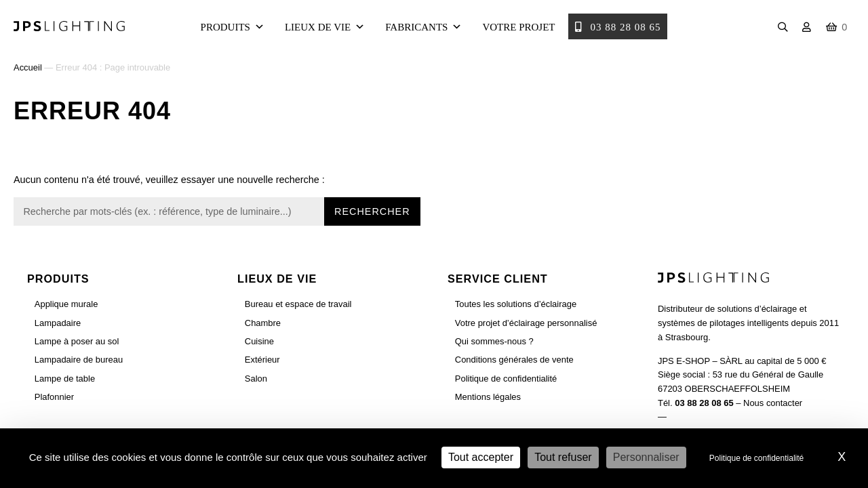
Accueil (28, 67)
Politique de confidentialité (506, 379)
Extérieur (262, 360)
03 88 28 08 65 (618, 27)
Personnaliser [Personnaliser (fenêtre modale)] (646, 457)
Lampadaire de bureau (79, 360)
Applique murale (66, 304)
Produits (233, 27)
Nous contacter (773, 403)
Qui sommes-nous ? (494, 341)
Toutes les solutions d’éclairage (516, 304)
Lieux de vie (325, 27)
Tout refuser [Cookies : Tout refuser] (563, 457)
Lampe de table (65, 379)
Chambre (263, 323)
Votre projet (518, 27)
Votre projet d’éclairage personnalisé (526, 323)
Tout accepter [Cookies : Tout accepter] (481, 457)
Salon (256, 379)
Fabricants (423, 27)
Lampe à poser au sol (77, 341)
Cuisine (259, 341)
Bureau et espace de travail (298, 304)
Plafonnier (54, 397)
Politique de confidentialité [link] (756, 458)
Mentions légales (488, 397)
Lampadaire (58, 323)
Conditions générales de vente (514, 360)
